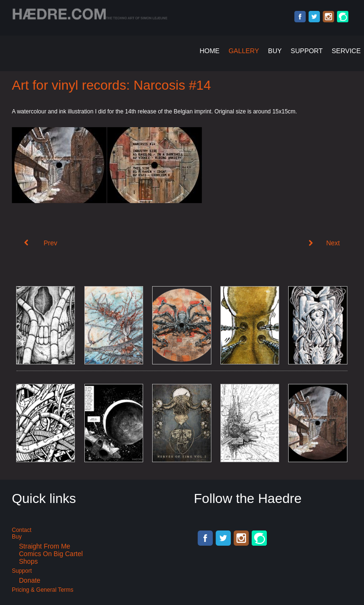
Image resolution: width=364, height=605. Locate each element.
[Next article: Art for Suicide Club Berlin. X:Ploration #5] (324, 243)
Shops (28, 561)
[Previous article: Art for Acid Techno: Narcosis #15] (41, 243)
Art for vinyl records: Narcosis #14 (111, 85)
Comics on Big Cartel (51, 554)
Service (346, 51)
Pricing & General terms (43, 590)
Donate (30, 580)
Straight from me (45, 546)
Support (306, 51)
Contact (22, 530)
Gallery (244, 51)
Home (209, 51)
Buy (275, 51)
